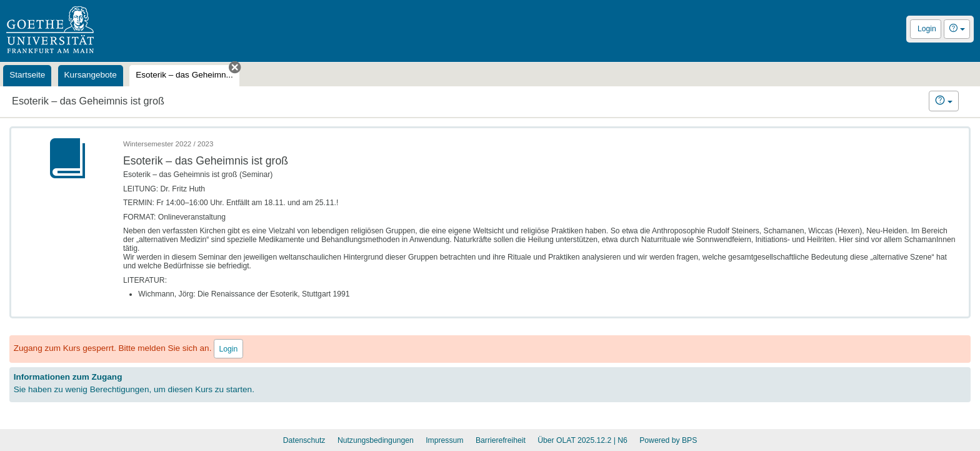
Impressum (444, 440)
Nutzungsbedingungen (376, 440)
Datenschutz (304, 440)
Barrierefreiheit (501, 440)
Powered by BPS (668, 440)
